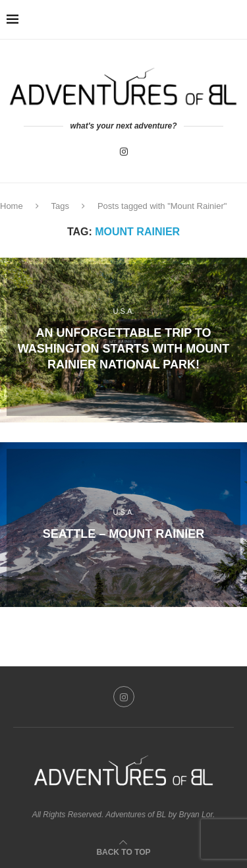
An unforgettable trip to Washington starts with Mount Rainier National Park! (123, 349)
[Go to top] (123, 852)
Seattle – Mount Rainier (124, 533)
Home (12, 206)
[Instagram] (124, 152)
